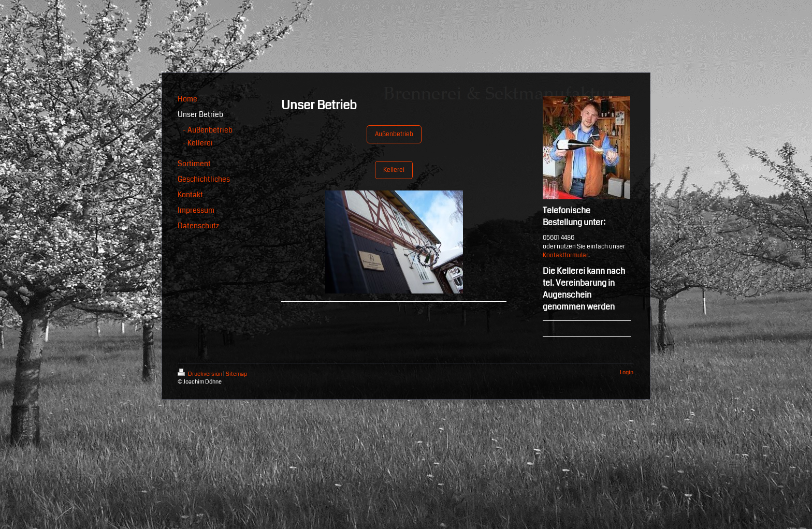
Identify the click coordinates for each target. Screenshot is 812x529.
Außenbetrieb (394, 134)
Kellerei (394, 170)
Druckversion (200, 374)
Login (627, 372)
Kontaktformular (565, 255)
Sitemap (236, 374)
